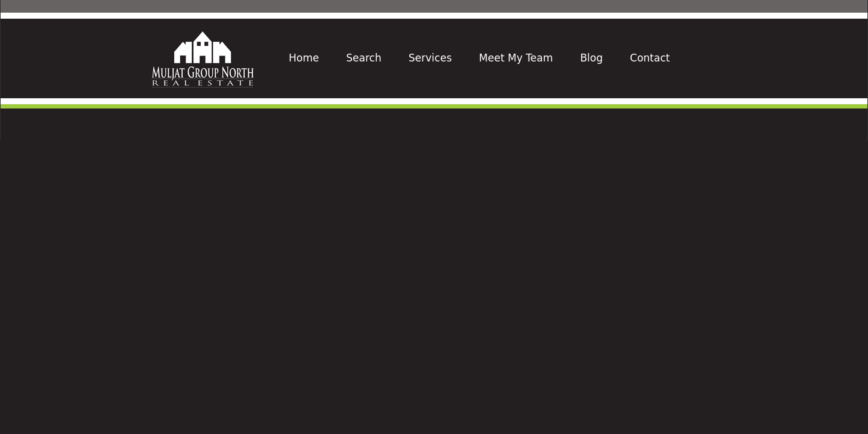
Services (430, 58)
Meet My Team (516, 58)
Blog (591, 58)
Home (304, 58)
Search (363, 58)
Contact (650, 58)
